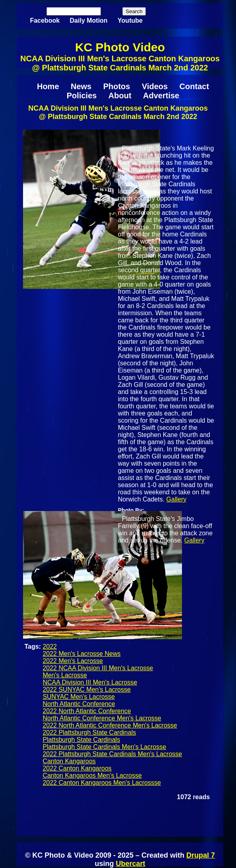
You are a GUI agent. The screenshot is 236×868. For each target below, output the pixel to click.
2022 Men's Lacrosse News (81, 654)
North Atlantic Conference (79, 704)
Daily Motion (89, 20)
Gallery (177, 499)
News (81, 86)
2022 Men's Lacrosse (73, 661)
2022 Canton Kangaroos (77, 768)
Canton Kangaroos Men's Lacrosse (92, 775)
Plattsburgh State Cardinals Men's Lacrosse (104, 747)
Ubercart (130, 864)
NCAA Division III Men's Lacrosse (90, 682)
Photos (117, 86)
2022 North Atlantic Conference (87, 711)
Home (48, 86)
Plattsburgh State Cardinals (81, 740)
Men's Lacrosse (65, 675)
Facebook (45, 20)
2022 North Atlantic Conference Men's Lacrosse (110, 725)
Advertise (161, 96)
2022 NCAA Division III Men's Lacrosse (98, 668)
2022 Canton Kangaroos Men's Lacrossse (102, 783)
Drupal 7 (201, 855)
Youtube (130, 20)
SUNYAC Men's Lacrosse (78, 697)
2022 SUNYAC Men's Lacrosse (87, 690)
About (120, 96)
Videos (155, 86)
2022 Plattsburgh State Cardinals (89, 732)
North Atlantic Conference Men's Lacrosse (102, 718)
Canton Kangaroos (69, 761)
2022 (50, 647)
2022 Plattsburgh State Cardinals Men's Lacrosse (112, 754)
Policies (82, 96)
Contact (194, 86)
